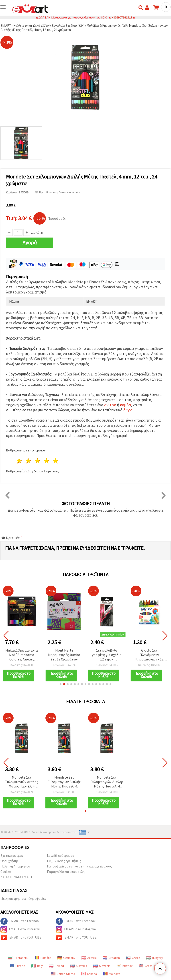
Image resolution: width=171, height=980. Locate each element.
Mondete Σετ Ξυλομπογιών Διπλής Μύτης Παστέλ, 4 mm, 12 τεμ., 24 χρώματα (22, 782)
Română (43, 958)
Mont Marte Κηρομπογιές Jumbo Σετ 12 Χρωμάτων (64, 655)
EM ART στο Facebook (20, 921)
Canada (89, 974)
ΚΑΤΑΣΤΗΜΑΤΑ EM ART (16, 877)
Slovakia (79, 966)
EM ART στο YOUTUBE (21, 938)
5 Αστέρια (56, 461)
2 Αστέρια (29, 461)
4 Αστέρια (47, 461)
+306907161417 (122, 17)
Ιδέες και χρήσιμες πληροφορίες (23, 899)
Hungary (155, 958)
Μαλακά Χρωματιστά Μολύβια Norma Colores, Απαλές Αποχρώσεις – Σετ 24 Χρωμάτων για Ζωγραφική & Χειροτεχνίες (22, 655)
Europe (17, 966)
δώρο (128, 410)
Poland (56, 966)
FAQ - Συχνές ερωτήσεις (64, 861)
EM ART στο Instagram (20, 929)
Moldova (112, 974)
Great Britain (150, 966)
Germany (66, 958)
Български (18, 958)
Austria (89, 958)
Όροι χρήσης (9, 861)
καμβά (125, 405)
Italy (37, 966)
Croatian (111, 958)
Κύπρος (125, 966)
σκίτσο (110, 405)
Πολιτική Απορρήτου (15, 866)
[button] (61, 684)
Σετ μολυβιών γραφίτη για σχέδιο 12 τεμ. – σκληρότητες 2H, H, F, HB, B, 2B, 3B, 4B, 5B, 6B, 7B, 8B (107, 655)
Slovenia (102, 966)
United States (63, 974)
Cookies (6, 872)
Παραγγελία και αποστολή (66, 872)
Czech (133, 958)
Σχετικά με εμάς (12, 856)
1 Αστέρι (19, 461)
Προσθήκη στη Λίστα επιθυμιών (58, 192)
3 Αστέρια (38, 461)
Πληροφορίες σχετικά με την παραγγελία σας (79, 866)
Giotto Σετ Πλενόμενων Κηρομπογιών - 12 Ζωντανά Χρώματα (149, 655)
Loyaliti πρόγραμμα (61, 856)
